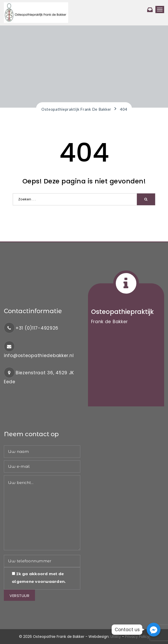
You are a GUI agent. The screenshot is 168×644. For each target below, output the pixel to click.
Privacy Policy (137, 637)
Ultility (116, 637)
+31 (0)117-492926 (37, 328)
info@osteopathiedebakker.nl (39, 356)
